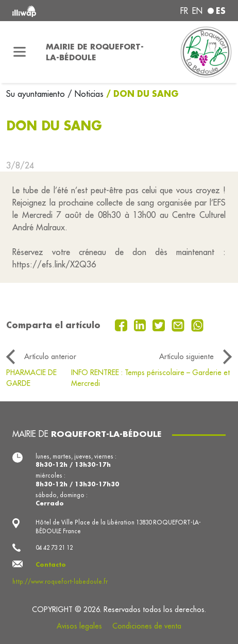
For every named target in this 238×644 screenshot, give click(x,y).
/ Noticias (86, 94)
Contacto (51, 564)
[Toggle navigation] (20, 52)
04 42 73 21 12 (54, 548)
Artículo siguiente (186, 357)
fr (184, 11)
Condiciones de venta (147, 626)
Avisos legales (79, 626)
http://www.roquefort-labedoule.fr (60, 582)
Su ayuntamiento (37, 94)
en (197, 11)
